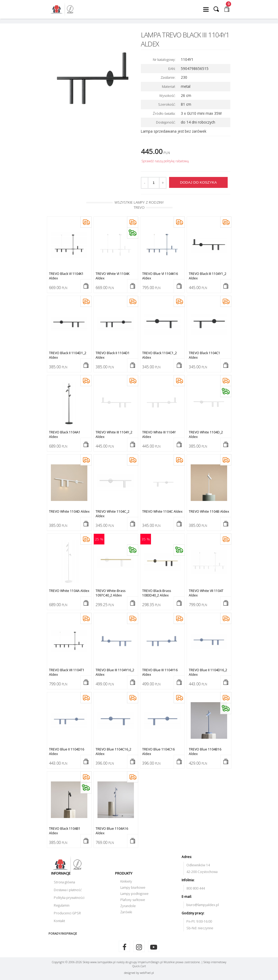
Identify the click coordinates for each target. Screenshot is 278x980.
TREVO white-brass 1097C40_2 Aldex (111, 593)
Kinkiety (126, 881)
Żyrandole (128, 906)
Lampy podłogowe (134, 894)
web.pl (147, 973)
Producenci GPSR (67, 913)
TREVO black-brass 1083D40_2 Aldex (157, 593)
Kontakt (59, 921)
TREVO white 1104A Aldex (69, 591)
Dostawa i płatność (68, 890)
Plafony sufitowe (133, 900)
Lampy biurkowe (133, 888)
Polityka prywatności (69, 898)
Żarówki (126, 912)
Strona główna (64, 882)
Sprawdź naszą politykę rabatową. (165, 161)
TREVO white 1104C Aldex (162, 511)
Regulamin (62, 905)
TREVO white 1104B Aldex (209, 511)
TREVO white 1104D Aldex (69, 511)
